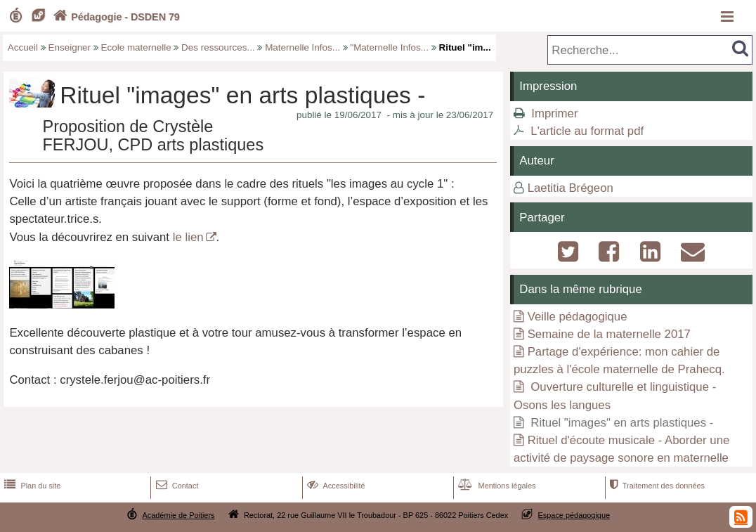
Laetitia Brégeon (571, 188)
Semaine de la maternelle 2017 (609, 334)
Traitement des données (656, 486)
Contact (176, 486)
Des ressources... (218, 47)
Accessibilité (335, 486)
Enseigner (70, 47)
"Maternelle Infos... (389, 47)
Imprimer (554, 113)
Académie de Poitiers (178, 515)
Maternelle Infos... (302, 47)
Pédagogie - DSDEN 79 (115, 17)
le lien (188, 237)
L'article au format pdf (587, 131)
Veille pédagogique (578, 317)
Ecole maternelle (136, 47)
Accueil (23, 47)
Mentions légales (495, 486)
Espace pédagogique (574, 515)
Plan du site (31, 486)
